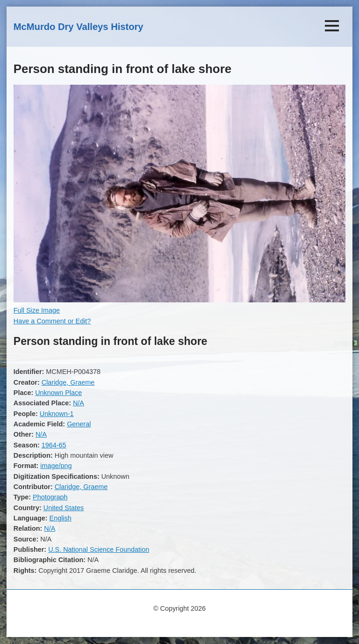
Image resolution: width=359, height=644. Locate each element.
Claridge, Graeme (68, 382)
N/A (79, 403)
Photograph (50, 497)
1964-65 (54, 445)
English (61, 518)
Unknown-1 (57, 414)
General (79, 424)
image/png (56, 466)
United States (64, 508)
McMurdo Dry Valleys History (79, 27)
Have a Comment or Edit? (52, 321)
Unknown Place (58, 393)
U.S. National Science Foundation (99, 549)
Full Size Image (37, 310)
